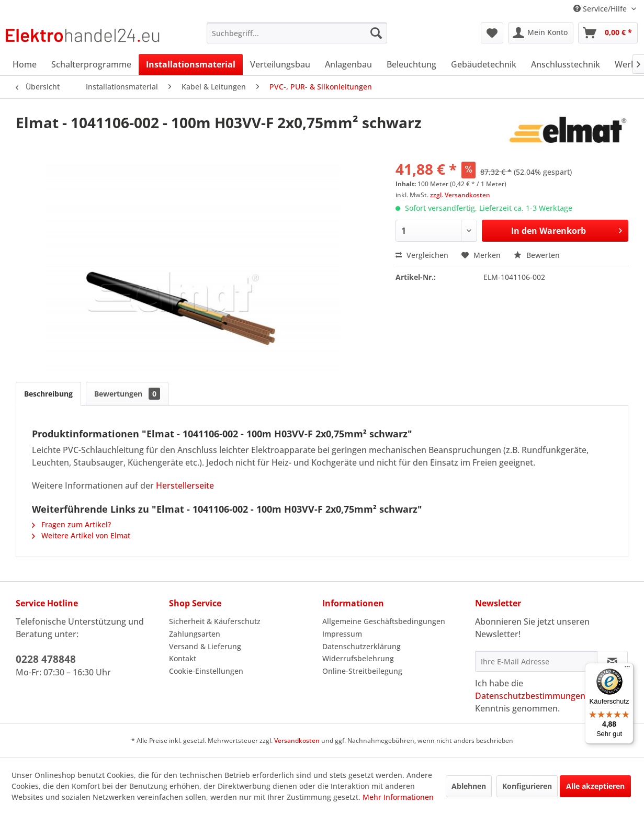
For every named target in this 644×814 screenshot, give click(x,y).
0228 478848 (46, 659)
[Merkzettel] (492, 33)
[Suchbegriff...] (297, 33)
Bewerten (537, 255)
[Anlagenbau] (348, 64)
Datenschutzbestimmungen (530, 696)
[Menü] (627, 669)
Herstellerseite (185, 485)
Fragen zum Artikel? (71, 524)
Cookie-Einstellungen (206, 671)
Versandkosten (297, 740)
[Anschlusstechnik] (566, 64)
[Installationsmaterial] (191, 64)
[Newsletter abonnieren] (612, 661)
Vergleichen (422, 255)
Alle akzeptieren (595, 786)
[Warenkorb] (608, 33)
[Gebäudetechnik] (484, 64)
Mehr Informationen (398, 797)
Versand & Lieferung (205, 646)
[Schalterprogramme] (91, 64)
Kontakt (183, 658)
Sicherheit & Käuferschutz (215, 621)
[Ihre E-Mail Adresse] (536, 661)
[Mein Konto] (541, 33)
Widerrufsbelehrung (358, 658)
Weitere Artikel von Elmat (81, 535)
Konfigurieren (527, 786)
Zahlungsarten (195, 634)
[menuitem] (297, 33)
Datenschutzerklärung (361, 646)
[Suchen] (376, 33)
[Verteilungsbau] (280, 64)
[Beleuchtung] (411, 64)
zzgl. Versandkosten (460, 195)
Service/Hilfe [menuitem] (601, 9)
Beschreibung (48, 394)
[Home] (25, 64)
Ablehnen (469, 786)
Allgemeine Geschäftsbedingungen (384, 621)
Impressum (342, 634)
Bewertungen (127, 394)
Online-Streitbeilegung (362, 671)
